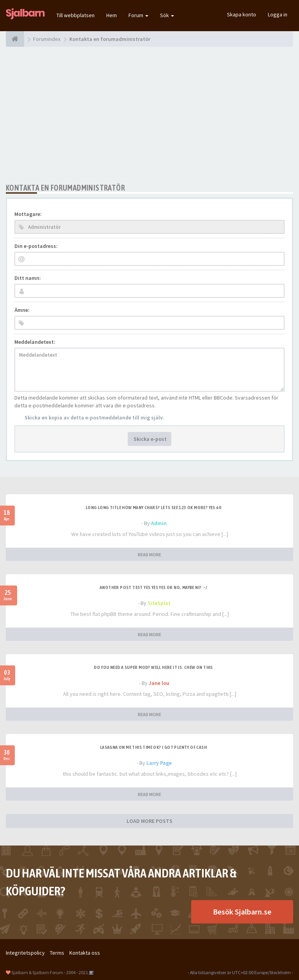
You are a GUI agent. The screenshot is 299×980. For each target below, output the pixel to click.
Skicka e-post (149, 439)
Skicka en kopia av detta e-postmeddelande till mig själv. (94, 417)
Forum (138, 15)
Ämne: (22, 310)
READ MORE (149, 555)
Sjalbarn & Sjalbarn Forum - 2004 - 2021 (50, 972)
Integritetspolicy (25, 953)
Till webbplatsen (76, 15)
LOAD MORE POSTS (149, 821)
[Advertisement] (149, 115)
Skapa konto (242, 14)
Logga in (278, 14)
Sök (167, 15)
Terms (57, 953)
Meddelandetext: (35, 342)
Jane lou (159, 683)
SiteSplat (159, 603)
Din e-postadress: (36, 246)
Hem (112, 15)
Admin (159, 523)
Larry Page (159, 763)
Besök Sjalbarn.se (242, 912)
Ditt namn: (28, 278)
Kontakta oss (85, 953)
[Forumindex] (15, 39)
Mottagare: (28, 214)
